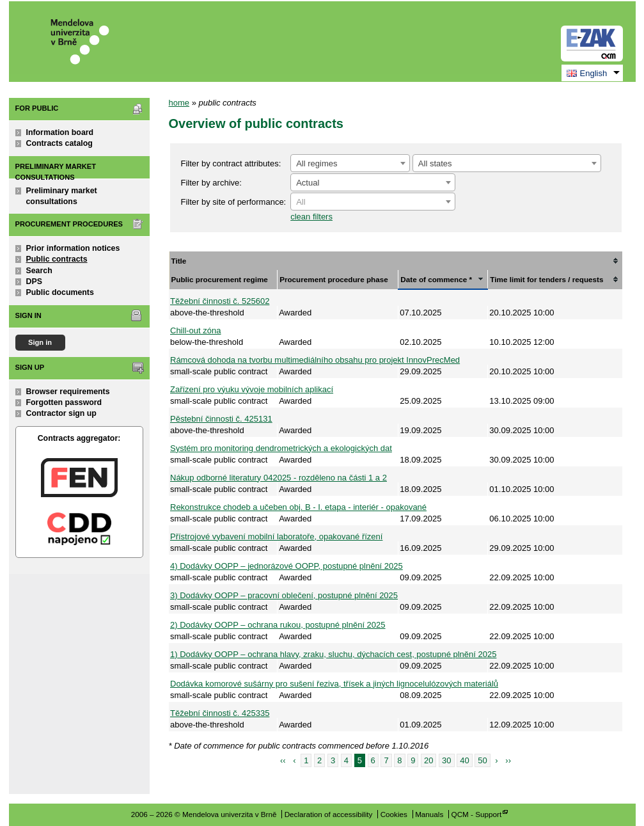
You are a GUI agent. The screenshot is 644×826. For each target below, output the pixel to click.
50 (482, 760)
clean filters (311, 217)
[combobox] (350, 163)
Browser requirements (68, 392)
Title (179, 261)
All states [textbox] (435, 163)
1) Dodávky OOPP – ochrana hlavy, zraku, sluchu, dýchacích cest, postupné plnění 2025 (333, 654)
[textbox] (373, 202)
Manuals (429, 814)
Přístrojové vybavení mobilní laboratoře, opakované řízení (276, 536)
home (179, 103)
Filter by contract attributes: (231, 163)
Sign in (40, 342)
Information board (60, 132)
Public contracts (57, 259)
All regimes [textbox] (317, 163)
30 (446, 760)
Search (39, 271)
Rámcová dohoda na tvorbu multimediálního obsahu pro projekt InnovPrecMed (315, 360)
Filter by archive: (211, 183)
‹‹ (283, 760)
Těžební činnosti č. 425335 (220, 713)
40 (464, 760)
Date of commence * (436, 279)
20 (428, 760)
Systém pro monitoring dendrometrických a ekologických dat (281, 448)
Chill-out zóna (196, 330)
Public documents (60, 292)
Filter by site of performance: (234, 202)
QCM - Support (477, 814)
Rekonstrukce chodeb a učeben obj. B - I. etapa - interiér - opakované (298, 507)
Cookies (394, 814)
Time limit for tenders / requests (546, 279)
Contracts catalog (59, 143)
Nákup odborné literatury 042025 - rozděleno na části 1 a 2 (279, 478)
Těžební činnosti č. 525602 (220, 301)
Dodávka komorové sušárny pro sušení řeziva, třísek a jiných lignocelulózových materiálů (334, 684)
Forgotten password (64, 402)
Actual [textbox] (308, 183)
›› (508, 760)
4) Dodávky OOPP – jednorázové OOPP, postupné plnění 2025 (287, 566)
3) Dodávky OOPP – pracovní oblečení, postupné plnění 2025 (284, 595)
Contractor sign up (61, 413)
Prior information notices (73, 248)
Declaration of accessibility (329, 814)
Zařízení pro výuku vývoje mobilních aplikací (252, 389)
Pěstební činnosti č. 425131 (221, 419)
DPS (34, 282)
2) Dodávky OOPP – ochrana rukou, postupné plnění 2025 (278, 625)
